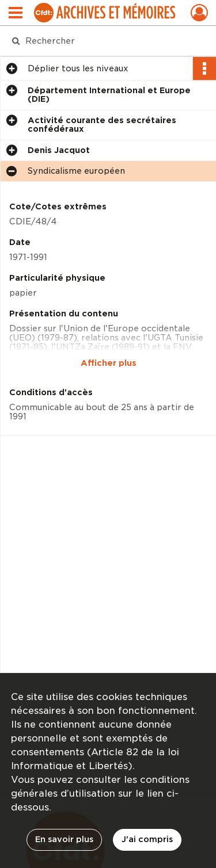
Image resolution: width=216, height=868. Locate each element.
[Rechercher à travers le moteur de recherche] (107, 41)
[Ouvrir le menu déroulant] (16, 14)
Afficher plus (109, 363)
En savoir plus (64, 839)
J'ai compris (147, 839)
